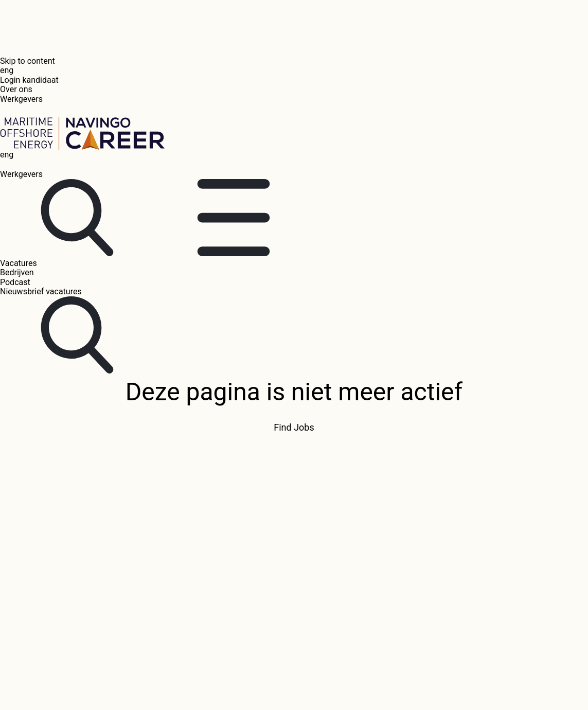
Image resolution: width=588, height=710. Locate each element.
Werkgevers (21, 99)
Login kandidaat (29, 80)
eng (7, 70)
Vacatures (19, 263)
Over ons (16, 89)
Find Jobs (294, 428)
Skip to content (28, 61)
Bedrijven (17, 272)
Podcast (15, 282)
